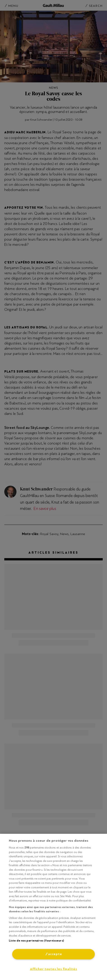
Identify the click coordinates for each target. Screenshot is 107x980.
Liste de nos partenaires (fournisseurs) (36, 941)
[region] (53, 907)
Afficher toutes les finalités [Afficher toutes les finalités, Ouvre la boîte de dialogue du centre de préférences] (54, 969)
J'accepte (53, 954)
